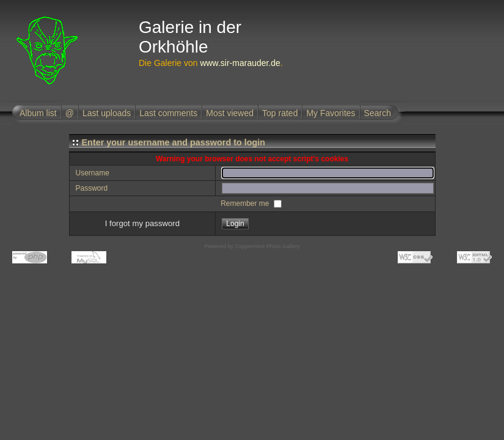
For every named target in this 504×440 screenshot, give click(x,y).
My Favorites (331, 113)
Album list (38, 113)
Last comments (168, 113)
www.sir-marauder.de (240, 63)
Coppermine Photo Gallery (267, 246)
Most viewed (230, 113)
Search (378, 113)
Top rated (280, 113)
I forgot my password (142, 223)
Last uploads (107, 113)
